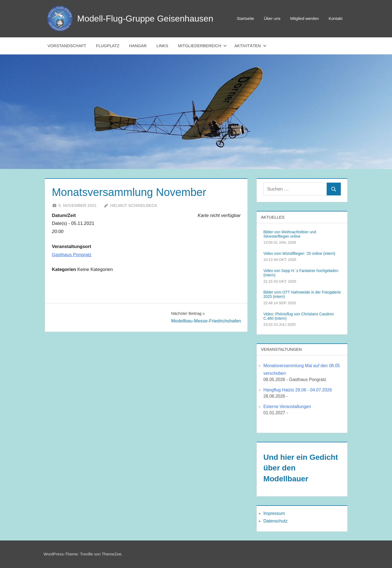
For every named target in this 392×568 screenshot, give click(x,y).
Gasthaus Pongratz (72, 255)
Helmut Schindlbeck (134, 205)
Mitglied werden (304, 18)
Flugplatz (108, 46)
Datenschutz (275, 521)
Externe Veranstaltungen (287, 407)
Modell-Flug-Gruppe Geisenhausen (145, 19)
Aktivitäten (250, 46)
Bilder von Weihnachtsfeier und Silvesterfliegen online (290, 234)
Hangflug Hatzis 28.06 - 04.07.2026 (298, 390)
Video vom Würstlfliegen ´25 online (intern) (299, 253)
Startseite (245, 18)
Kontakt (336, 18)
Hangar (138, 46)
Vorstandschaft (67, 46)
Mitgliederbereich (202, 46)
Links (162, 46)
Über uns (272, 18)
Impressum (274, 513)
